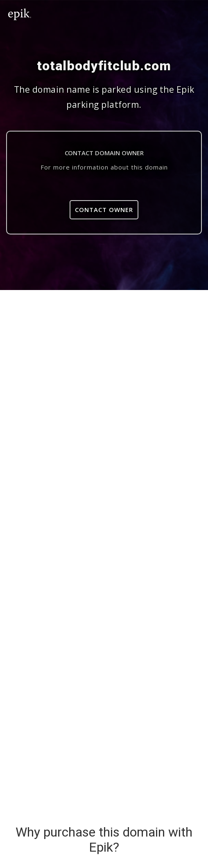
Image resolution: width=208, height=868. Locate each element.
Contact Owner (104, 210)
